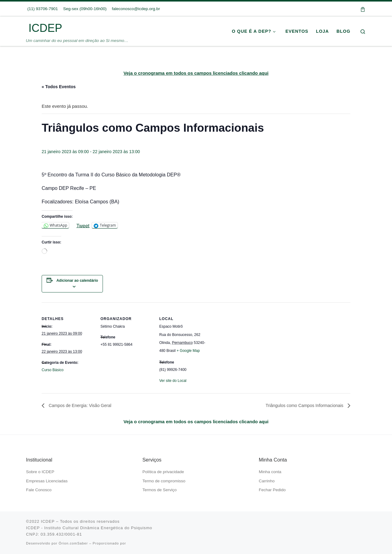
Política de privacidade (163, 472)
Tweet (83, 226)
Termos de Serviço (160, 490)
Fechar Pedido (272, 490)
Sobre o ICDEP (40, 472)
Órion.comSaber (73, 543)
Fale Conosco (39, 490)
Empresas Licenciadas (47, 481)
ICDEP (48, 521)
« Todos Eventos (59, 87)
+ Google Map (188, 351)
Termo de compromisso (164, 481)
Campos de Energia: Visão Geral (79, 405)
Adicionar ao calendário (77, 281)
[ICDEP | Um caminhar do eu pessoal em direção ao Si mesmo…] (26, 28)
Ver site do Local (173, 381)
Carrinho (267, 481)
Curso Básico (53, 370)
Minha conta (270, 472)
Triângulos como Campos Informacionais (305, 405)
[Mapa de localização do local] (250, 344)
